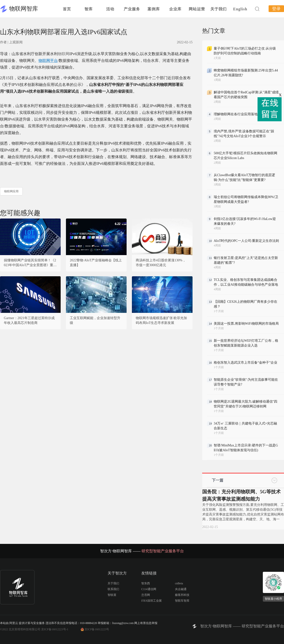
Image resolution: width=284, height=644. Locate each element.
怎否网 (146, 595)
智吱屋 (112, 595)
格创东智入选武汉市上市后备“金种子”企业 (245, 363)
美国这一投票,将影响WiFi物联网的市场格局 (246, 324)
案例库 (154, 9)
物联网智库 (24, 9)
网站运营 (197, 9)
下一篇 (218, 480)
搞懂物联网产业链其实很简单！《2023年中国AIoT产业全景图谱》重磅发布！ (30, 263)
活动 (110, 9)
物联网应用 (11, 191)
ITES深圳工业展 (152, 601)
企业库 (175, 9)
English (240, 9)
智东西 (146, 583)
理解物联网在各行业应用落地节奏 (239, 114)
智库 (89, 9)
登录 (276, 9)
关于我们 (219, 9)
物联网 (64, 54)
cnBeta (179, 583)
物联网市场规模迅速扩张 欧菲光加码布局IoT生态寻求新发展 (161, 320)
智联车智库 (182, 601)
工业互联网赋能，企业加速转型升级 (95, 320)
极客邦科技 (182, 595)
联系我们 (113, 589)
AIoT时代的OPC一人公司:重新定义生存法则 (246, 241)
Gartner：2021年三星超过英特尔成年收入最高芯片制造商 (29, 320)
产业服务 (132, 9)
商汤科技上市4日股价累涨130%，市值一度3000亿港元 (161, 263)
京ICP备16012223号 (97, 629)
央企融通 (181, 589)
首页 (67, 9)
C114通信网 (149, 589)
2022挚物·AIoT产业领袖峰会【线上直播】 (96, 263)
